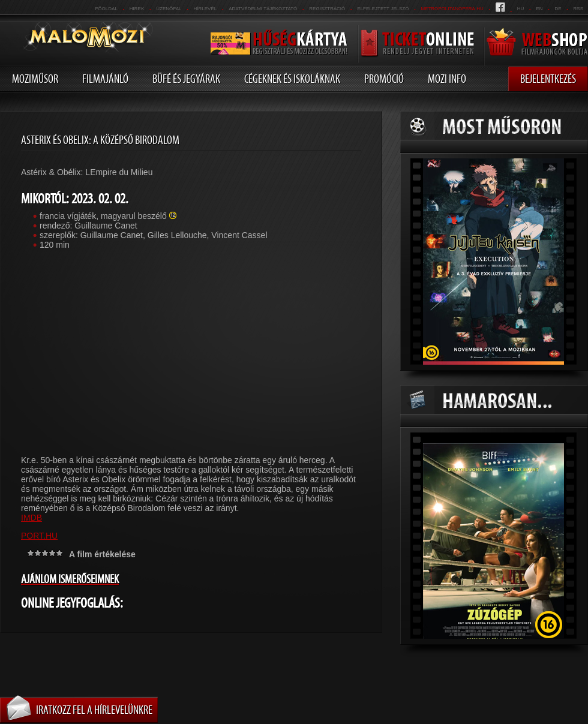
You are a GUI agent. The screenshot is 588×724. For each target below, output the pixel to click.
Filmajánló (105, 79)
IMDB (31, 518)
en (539, 9)
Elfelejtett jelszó (383, 9)
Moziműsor (35, 79)
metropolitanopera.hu (452, 9)
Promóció (384, 79)
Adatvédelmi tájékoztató (263, 9)
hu (521, 9)
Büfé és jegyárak (186, 79)
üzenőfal (169, 9)
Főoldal (106, 9)
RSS (578, 9)
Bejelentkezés (548, 79)
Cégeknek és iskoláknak (292, 79)
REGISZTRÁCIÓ (327, 9)
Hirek (137, 9)
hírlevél (205, 9)
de (558, 9)
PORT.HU (39, 536)
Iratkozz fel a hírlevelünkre (94, 710)
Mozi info (447, 79)
